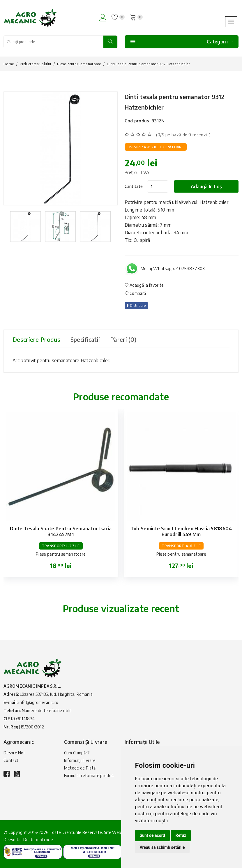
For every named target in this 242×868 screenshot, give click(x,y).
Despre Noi (14, 752)
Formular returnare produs (89, 775)
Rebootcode (41, 839)
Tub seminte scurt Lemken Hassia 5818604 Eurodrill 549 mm (181, 531)
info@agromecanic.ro (38, 702)
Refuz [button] (181, 835)
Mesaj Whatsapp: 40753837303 (173, 268)
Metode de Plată (80, 768)
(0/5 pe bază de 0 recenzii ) (183, 134)
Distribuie (137, 305)
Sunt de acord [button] (152, 835)
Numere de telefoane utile (47, 710)
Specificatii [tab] (86, 339)
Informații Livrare (80, 760)
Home (9, 64)
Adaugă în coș (206, 186)
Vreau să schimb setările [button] (162, 847)
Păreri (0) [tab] (124, 339)
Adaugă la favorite (144, 285)
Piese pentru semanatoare (79, 64)
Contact (11, 760)
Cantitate (134, 186)
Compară (135, 293)
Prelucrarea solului (36, 64)
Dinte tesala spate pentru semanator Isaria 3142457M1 (61, 531)
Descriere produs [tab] (37, 339)
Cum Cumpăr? (77, 752)
